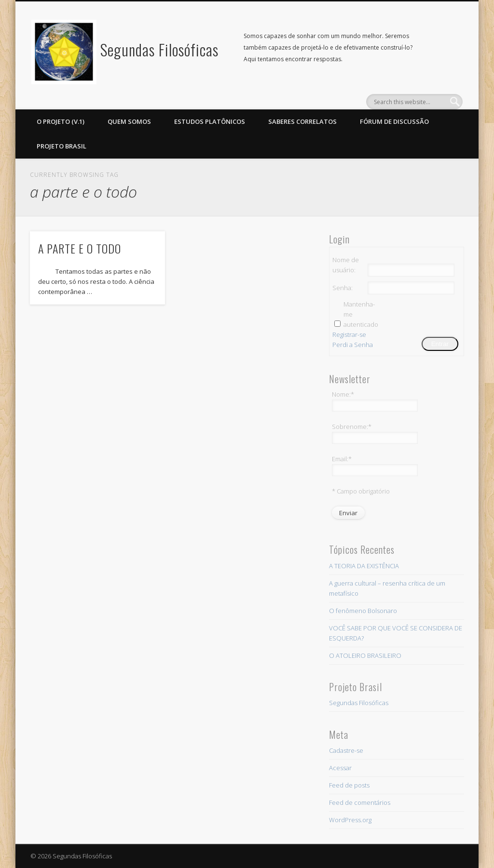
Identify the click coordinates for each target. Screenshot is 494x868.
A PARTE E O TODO (80, 248)
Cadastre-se (346, 750)
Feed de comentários (360, 802)
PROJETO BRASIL (62, 146)
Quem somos (129, 121)
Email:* (342, 459)
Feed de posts (349, 785)
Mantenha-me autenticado (360, 314)
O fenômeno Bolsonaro (363, 611)
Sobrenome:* (352, 427)
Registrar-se (349, 334)
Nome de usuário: (346, 265)
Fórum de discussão (394, 121)
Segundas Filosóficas (159, 49)
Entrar (440, 344)
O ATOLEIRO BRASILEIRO (365, 655)
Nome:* (343, 394)
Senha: (343, 288)
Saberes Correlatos (302, 121)
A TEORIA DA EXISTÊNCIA (364, 566)
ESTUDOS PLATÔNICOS (210, 121)
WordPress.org (350, 820)
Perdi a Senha (353, 345)
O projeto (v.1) (61, 121)
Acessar (340, 768)
